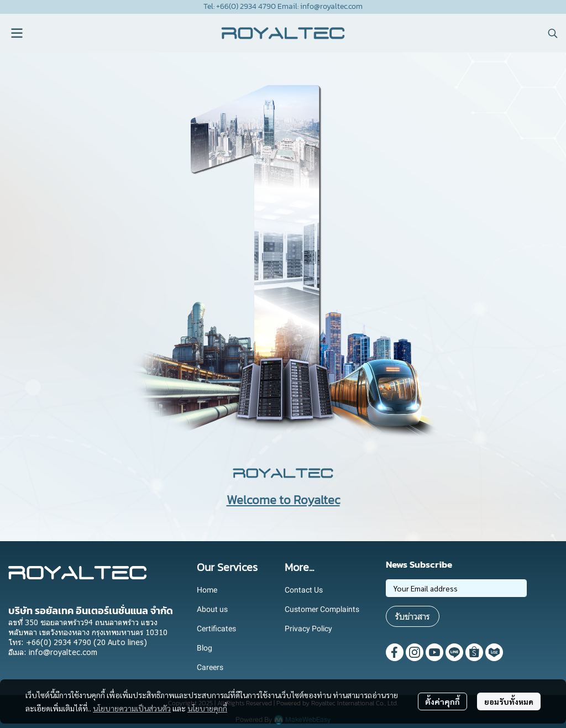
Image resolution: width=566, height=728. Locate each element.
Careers (210, 667)
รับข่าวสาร (413, 616)
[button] (553, 33)
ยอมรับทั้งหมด (509, 701)
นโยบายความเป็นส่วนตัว (132, 708)
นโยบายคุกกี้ (207, 708)
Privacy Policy (308, 629)
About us (212, 609)
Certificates (216, 629)
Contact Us (304, 590)
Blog (205, 648)
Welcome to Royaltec (283, 500)
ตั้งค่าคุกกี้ (442, 701)
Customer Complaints (322, 609)
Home (207, 590)
